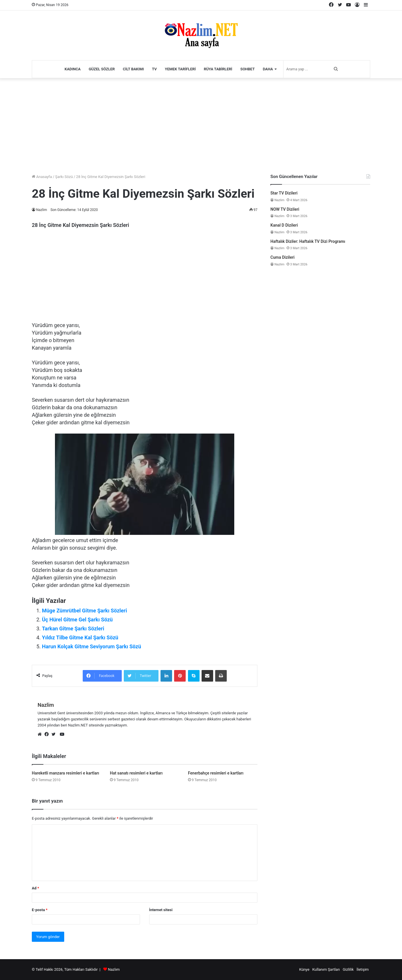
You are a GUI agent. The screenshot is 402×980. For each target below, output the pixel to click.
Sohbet (248, 69)
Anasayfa (42, 177)
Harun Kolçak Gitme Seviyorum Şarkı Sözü (92, 646)
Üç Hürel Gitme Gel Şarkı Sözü (77, 620)
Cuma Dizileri (282, 257)
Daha (268, 69)
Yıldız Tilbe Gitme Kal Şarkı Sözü (80, 637)
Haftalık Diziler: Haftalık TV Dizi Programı (308, 241)
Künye (304, 969)
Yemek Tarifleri (180, 69)
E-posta (40, 910)
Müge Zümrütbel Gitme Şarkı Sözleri (84, 611)
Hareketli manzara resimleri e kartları (66, 773)
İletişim (363, 969)
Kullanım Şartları (326, 969)
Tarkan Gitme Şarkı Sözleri (73, 628)
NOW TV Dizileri (285, 209)
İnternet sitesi (161, 910)
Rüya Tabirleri (218, 69)
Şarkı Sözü (64, 177)
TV (154, 69)
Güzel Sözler (102, 69)
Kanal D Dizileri (284, 225)
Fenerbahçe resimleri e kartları (216, 773)
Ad (35, 888)
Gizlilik (348, 969)
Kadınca (73, 69)
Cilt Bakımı (133, 69)
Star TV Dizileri (284, 193)
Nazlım (114, 969)
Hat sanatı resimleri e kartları (136, 773)
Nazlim (42, 210)
